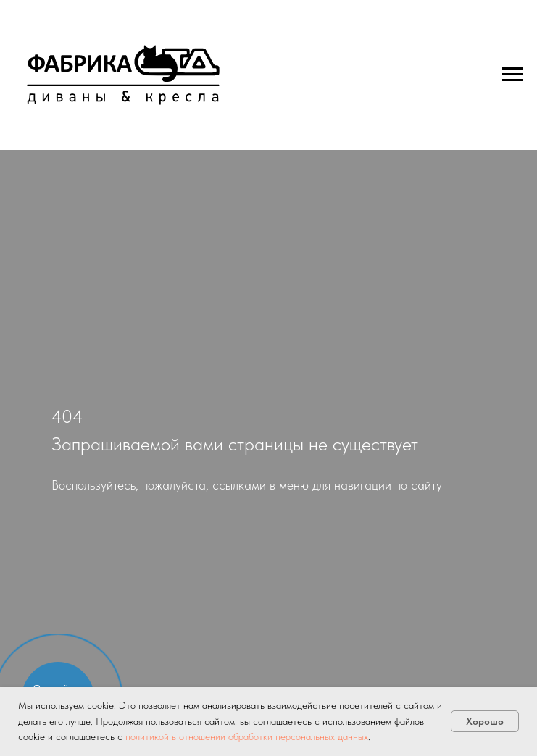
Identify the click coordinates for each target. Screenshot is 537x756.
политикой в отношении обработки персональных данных (247, 736)
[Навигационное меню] (512, 75)
